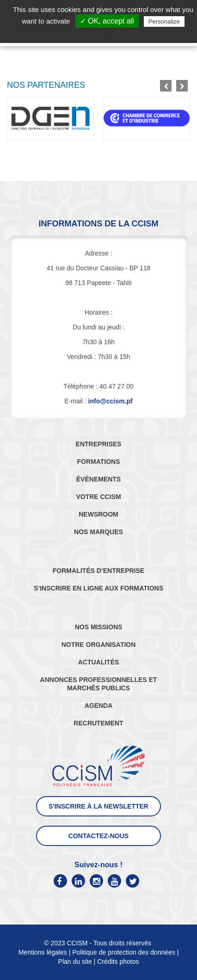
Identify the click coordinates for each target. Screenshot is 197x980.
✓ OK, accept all (107, 21)
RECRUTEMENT (98, 723)
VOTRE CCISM (98, 497)
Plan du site (75, 962)
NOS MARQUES (98, 532)
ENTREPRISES (99, 444)
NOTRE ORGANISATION (99, 645)
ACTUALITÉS (99, 662)
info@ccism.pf (111, 401)
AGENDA (99, 706)
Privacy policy (103, 33)
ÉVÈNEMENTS (98, 479)
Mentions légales (43, 952)
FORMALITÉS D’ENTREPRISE (98, 571)
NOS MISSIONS (99, 627)
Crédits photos (118, 962)
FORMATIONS (98, 462)
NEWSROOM (98, 514)
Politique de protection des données (124, 952)
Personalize (164, 21)
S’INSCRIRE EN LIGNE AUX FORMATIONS (98, 588)
